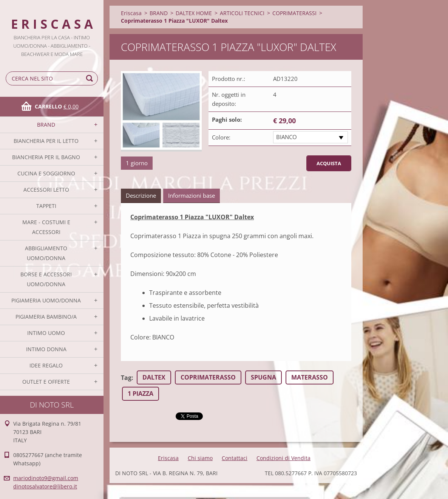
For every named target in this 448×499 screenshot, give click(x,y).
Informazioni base (192, 195)
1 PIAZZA (141, 394)
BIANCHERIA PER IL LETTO (46, 141)
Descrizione (141, 195)
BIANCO (287, 137)
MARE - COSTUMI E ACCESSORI (46, 227)
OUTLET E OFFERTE (46, 382)
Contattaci (235, 458)
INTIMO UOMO (46, 333)
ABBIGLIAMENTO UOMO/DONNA (46, 253)
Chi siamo (200, 458)
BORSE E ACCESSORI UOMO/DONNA (46, 279)
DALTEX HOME (194, 13)
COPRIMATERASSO (208, 377)
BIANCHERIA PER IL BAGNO (46, 157)
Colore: (221, 137)
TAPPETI (46, 206)
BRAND (46, 125)
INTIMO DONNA (46, 349)
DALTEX (154, 377)
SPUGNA (263, 377)
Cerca (91, 78)
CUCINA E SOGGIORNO (46, 173)
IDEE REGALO (46, 365)
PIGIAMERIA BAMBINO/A (46, 317)
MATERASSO (310, 377)
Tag (126, 378)
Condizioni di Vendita (283, 458)
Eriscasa (131, 13)
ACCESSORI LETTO (46, 190)
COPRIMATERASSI (294, 13)
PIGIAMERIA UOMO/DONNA (46, 300)
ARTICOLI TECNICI (242, 13)
